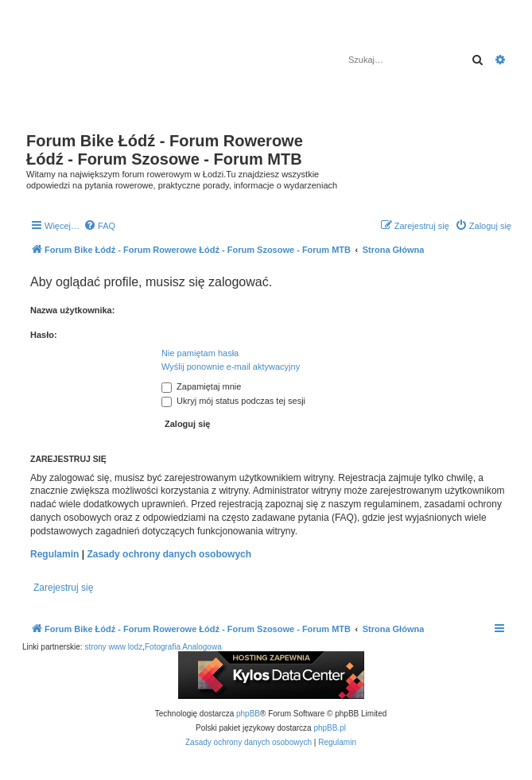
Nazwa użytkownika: (72, 310)
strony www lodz (113, 647)
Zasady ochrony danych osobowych (169, 554)
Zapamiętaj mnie (201, 386)
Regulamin (54, 554)
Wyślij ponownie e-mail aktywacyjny (231, 367)
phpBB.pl (330, 728)
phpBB (248, 714)
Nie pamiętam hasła (200, 353)
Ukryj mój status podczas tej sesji (233, 401)
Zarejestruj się (63, 588)
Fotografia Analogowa (183, 647)
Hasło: (44, 335)
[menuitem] (99, 226)
